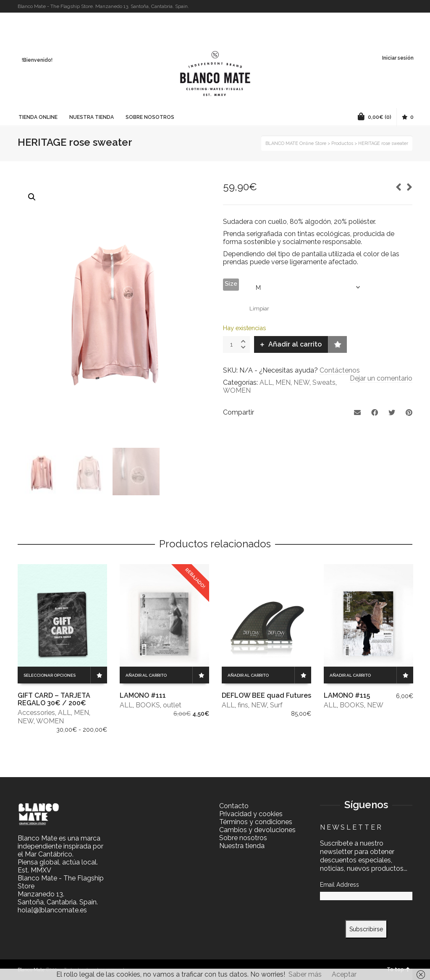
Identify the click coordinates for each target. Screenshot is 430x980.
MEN (283, 382)
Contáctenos (340, 370)
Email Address (340, 885)
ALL (266, 382)
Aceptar (344, 974)
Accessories (36, 713)
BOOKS (148, 705)
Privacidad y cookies (251, 814)
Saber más (305, 974)
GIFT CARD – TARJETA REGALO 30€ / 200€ (54, 699)
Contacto (234, 806)
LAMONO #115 (347, 695)
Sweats (324, 382)
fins (243, 705)
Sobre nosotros (243, 838)
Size (231, 284)
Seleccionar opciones (50, 675)
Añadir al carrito (295, 344)
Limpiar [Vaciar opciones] (259, 309)
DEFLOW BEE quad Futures (266, 695)
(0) (375, 116)
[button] (32, 197)
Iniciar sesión (398, 58)
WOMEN (237, 390)
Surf (276, 705)
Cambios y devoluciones (257, 830)
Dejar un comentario (381, 378)
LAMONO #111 (143, 695)
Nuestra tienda (242, 846)
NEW (302, 382)
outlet (172, 705)
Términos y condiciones (256, 822)
